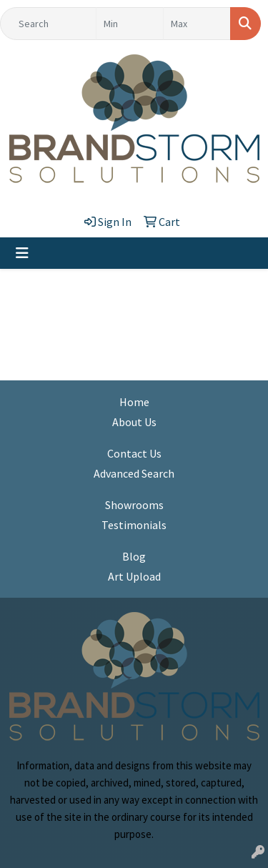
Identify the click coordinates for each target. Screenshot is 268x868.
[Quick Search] (48, 24)
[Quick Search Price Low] (130, 24)
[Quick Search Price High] (197, 24)
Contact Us (134, 453)
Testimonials (134, 525)
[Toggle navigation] (22, 253)
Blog (134, 556)
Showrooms (134, 505)
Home (134, 402)
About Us (134, 422)
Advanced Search (134, 473)
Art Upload (134, 576)
